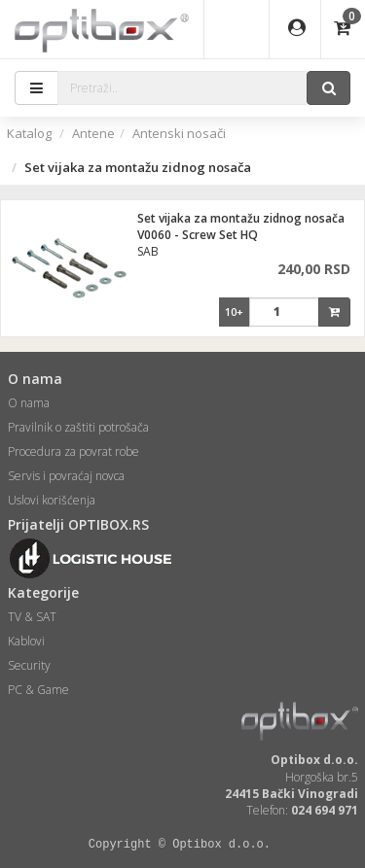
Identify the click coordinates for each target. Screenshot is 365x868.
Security (29, 665)
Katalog (29, 133)
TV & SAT (32, 617)
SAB (148, 251)
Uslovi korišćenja (52, 500)
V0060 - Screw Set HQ (198, 235)
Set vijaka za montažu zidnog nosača (241, 218)
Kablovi (26, 641)
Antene (93, 133)
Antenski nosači (179, 133)
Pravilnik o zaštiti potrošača (78, 427)
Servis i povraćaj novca (66, 476)
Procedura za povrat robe (73, 451)
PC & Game (38, 690)
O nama (29, 403)
